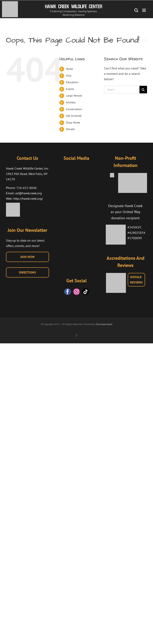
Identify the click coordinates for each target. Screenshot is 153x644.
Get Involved (74, 116)
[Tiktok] (85, 292)
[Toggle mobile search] (136, 10)
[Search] (143, 90)
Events (70, 89)
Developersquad (104, 324)
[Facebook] (68, 292)
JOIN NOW (27, 257)
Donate (70, 129)
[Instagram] (76, 292)
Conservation (74, 109)
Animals (71, 102)
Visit (69, 76)
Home (69, 69)
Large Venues (74, 96)
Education (72, 82)
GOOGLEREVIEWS (136, 280)
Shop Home (73, 122)
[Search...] (122, 90)
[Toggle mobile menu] (144, 10)
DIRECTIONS (27, 272)
